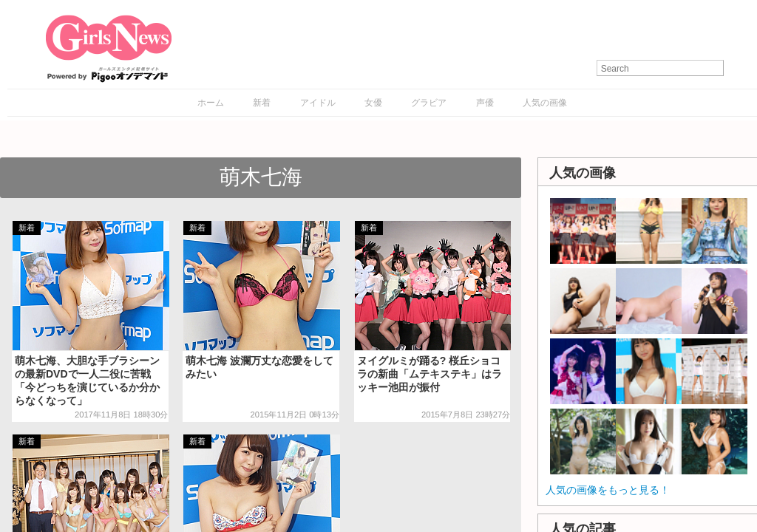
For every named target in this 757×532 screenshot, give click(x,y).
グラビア (429, 103)
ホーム (211, 103)
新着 (262, 103)
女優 (373, 103)
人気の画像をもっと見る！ (608, 490)
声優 (485, 103)
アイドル (318, 103)
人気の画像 (545, 103)
